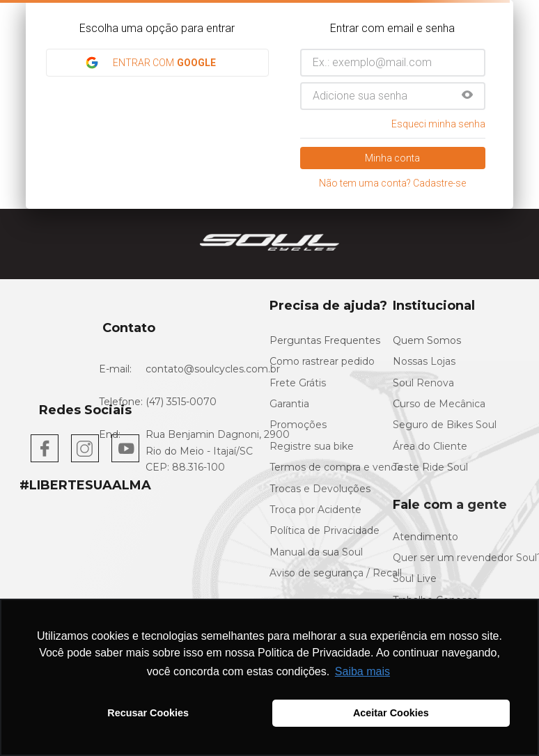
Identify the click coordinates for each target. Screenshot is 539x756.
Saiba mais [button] (362, 671)
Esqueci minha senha (438, 124)
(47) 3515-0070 (181, 402)
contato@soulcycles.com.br (213, 369)
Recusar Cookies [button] (148, 713)
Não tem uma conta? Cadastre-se (392, 183)
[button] (467, 96)
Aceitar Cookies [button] (391, 713)
